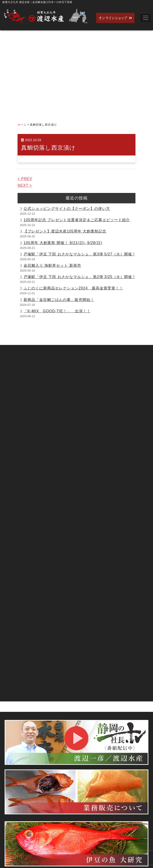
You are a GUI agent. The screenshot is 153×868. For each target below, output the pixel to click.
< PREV (25, 179)
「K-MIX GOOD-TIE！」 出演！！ (57, 311)
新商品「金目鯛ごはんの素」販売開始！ (59, 300)
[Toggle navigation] (145, 18)
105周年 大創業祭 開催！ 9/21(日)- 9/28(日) (63, 243)
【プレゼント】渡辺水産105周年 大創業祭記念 (65, 231)
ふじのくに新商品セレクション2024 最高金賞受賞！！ (73, 288)
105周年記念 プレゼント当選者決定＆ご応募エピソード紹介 (77, 220)
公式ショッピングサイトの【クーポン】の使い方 (67, 209)
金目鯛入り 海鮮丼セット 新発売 (52, 265)
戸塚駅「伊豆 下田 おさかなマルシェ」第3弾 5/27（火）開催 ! (79, 254)
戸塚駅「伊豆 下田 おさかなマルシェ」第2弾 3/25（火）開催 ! (79, 277)
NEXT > (25, 185)
